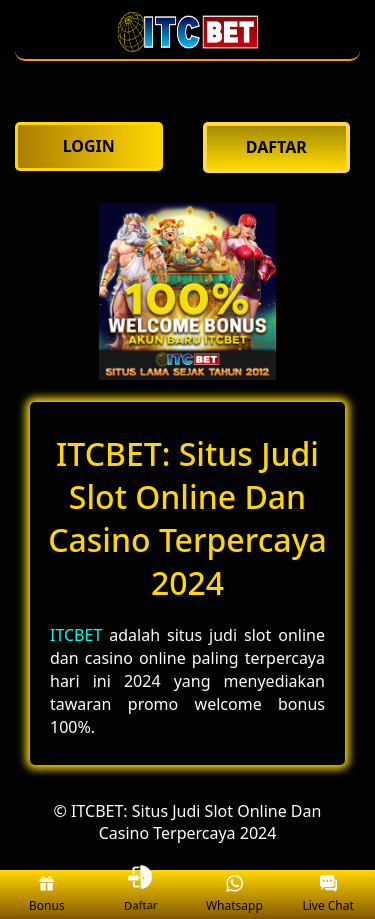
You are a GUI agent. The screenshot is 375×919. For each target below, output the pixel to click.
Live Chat (327, 894)
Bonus (47, 894)
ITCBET (76, 635)
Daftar (141, 894)
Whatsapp (234, 894)
